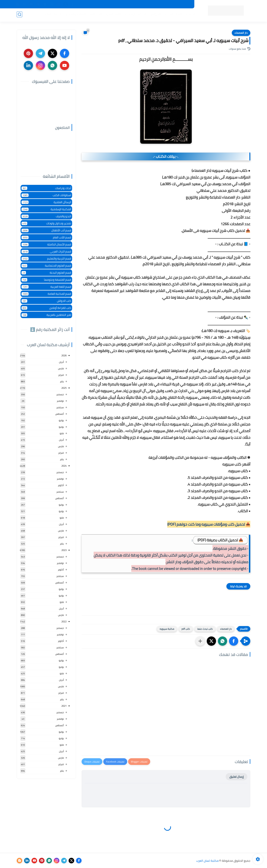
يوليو (61, 420)
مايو (62, 433)
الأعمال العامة (52, 15)
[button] (234, 641)
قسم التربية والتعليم (46, 259)
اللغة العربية (112, 15)
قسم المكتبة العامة (46, 294)
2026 (64, 355)
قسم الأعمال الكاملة (46, 244)
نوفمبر (60, 401)
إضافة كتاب (83, 4)
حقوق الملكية (133, 4)
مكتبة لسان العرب (207, 861)
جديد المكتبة (183, 4)
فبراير (61, 375)
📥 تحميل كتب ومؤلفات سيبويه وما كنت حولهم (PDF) (209, 524)
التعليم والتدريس (74, 15)
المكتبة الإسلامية (134, 15)
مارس (61, 368)
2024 (64, 466)
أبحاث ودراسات (46, 188)
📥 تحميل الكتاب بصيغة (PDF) (220, 540)
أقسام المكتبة (172, 15)
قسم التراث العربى (46, 251)
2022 (64, 621)
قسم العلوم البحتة (46, 273)
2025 (64, 388)
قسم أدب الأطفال (46, 230)
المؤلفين (154, 15)
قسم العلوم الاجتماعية (46, 266)
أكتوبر (61, 485)
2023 (64, 550)
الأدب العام (95, 15)
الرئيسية (189, 15)
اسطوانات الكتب (46, 195)
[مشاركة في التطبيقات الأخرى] (200, 641)
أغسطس (60, 414)
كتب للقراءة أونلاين (46, 308)
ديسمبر (60, 394)
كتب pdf (186, 629)
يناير (62, 381)
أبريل (61, 362)
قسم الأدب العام (46, 237)
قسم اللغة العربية (46, 287)
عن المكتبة (115, 4)
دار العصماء (241, 33)
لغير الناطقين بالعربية (46, 315)
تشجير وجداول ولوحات (46, 223)
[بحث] (19, 15)
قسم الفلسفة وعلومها (46, 280)
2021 (64, 706)
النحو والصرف (46, 216)
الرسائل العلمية (46, 202)
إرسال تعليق (236, 777)
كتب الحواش (46, 301)
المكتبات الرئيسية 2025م (158, 4)
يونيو (61, 427)
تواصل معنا (99, 4)
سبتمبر (60, 407)
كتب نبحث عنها (205, 629)
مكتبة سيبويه (167, 629)
